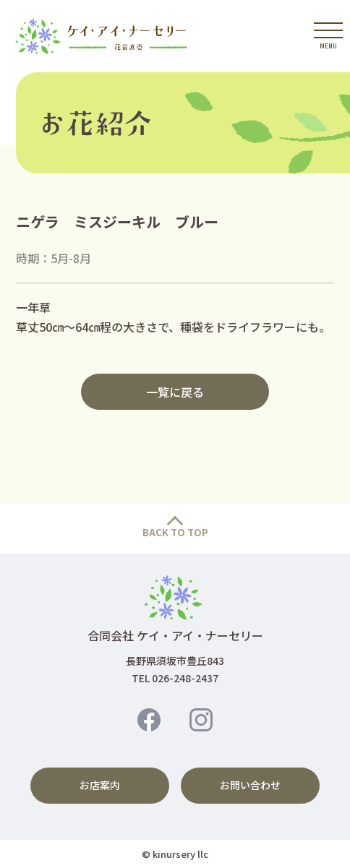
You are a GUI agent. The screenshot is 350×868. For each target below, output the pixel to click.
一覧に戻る (175, 392)
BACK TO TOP (175, 532)
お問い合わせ (250, 785)
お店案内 (100, 785)
